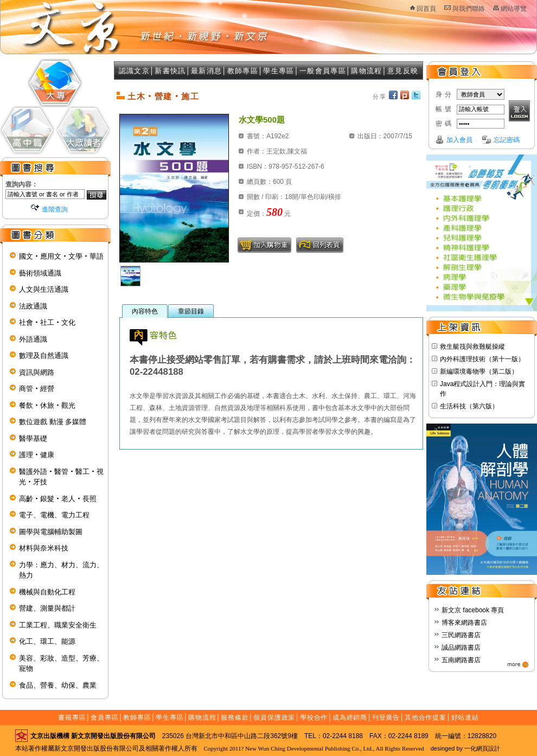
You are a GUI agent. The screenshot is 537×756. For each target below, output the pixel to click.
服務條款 (235, 717)
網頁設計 (488, 748)
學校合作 (314, 717)
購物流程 (366, 71)
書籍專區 (72, 717)
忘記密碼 (507, 140)
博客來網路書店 (464, 623)
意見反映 (403, 71)
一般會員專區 (323, 71)
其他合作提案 (426, 717)
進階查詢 (55, 209)
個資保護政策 (274, 717)
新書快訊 (170, 71)
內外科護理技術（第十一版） (482, 359)
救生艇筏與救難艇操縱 (472, 347)
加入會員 (459, 140)
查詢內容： (22, 184)
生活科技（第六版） (469, 406)
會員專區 (105, 717)
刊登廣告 (386, 717)
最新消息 (206, 71)
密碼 (445, 124)
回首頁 (426, 9)
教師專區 (243, 71)
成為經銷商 (350, 717)
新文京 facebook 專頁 (473, 610)
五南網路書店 (461, 660)
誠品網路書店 (461, 648)
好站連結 (465, 717)
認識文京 (134, 71)
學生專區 (279, 71)
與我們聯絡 (469, 9)
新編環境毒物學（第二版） (479, 371)
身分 (445, 94)
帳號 (445, 109)
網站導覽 (514, 9)
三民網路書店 (461, 635)
